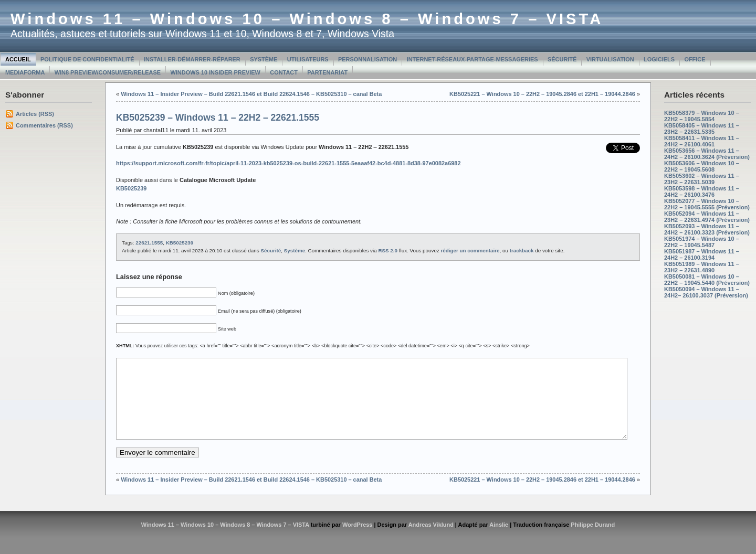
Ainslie (499, 540)
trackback (522, 251)
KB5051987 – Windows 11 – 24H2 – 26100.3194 (702, 254)
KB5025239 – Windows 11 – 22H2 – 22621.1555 (218, 118)
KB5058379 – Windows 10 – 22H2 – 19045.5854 (702, 116)
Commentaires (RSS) (44, 125)
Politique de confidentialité (87, 59)
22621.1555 (149, 243)
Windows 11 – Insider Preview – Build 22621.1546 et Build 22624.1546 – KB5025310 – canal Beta (251, 94)
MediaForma (25, 72)
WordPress (358, 540)
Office (695, 59)
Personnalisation (367, 59)
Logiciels (659, 59)
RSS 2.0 (388, 251)
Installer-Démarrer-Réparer (192, 59)
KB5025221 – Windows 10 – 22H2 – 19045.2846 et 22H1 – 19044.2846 (542, 94)
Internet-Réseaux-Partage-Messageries (472, 59)
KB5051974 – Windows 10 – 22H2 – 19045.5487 (702, 242)
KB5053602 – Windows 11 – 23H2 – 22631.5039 (702, 179)
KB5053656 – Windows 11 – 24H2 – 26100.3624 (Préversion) (707, 154)
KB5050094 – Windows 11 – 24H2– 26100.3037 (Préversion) (706, 292)
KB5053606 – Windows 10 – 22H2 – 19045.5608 (702, 166)
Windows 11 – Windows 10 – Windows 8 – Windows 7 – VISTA (307, 19)
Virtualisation (610, 59)
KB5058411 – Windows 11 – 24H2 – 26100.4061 (702, 141)
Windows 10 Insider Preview (216, 72)
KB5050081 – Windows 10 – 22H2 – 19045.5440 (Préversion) (707, 280)
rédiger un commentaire (470, 251)
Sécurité (562, 59)
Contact (284, 72)
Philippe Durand (593, 540)
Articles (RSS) (35, 114)
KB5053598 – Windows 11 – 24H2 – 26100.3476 (702, 191)
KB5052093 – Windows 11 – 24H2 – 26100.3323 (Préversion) (707, 229)
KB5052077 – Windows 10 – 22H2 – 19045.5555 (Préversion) (707, 204)
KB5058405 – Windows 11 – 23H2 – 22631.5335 (702, 129)
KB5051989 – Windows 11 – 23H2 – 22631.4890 (702, 267)
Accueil (18, 59)
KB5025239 (180, 243)
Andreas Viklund (431, 540)
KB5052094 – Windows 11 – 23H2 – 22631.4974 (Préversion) (707, 217)
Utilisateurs (308, 59)
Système (264, 59)
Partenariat (327, 72)
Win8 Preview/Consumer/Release (108, 72)
